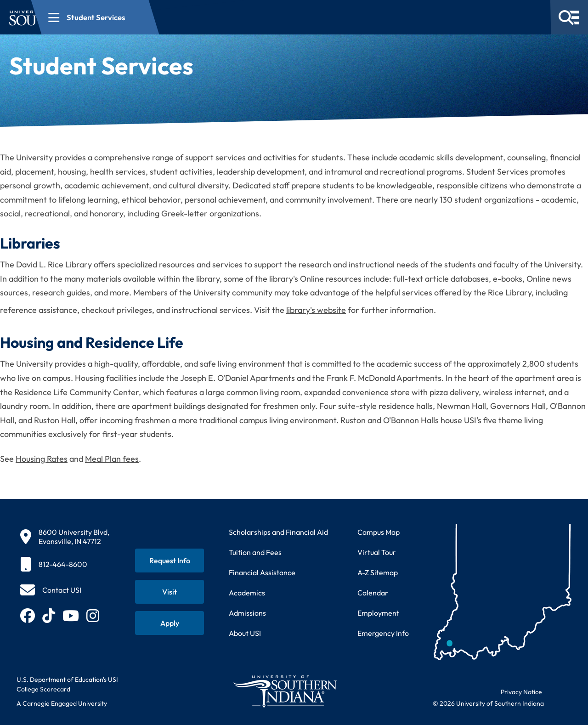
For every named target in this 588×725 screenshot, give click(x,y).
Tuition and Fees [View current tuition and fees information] (255, 552)
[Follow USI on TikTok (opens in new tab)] (49, 616)
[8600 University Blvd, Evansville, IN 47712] (65, 537)
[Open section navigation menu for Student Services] (217, 17)
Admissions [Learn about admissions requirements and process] (247, 613)
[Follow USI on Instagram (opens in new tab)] (93, 616)
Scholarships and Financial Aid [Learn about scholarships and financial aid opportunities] (278, 532)
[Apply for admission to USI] (170, 623)
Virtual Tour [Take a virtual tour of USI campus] (377, 552)
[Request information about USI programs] (170, 561)
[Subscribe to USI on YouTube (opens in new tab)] (71, 616)
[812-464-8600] (65, 564)
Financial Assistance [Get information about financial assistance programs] (262, 572)
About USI (245, 633)
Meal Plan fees (112, 459)
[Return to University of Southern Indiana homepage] (285, 691)
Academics (247, 593)
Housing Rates (42, 459)
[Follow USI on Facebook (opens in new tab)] (28, 616)
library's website (316, 310)
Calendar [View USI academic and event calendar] (373, 593)
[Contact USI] (51, 590)
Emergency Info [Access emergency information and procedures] (383, 633)
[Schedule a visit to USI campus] (170, 592)
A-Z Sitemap (378, 572)
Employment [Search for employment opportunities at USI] (378, 613)
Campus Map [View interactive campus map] (379, 532)
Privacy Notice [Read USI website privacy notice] (521, 692)
